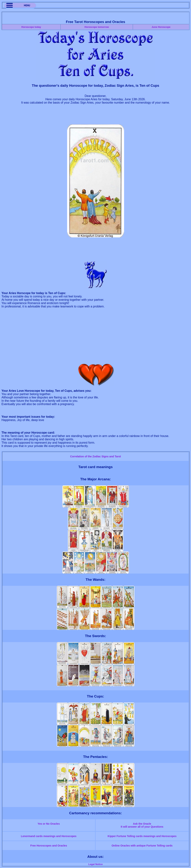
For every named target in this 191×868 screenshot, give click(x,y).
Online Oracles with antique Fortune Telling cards (142, 846)
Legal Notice (95, 864)
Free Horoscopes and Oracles (49, 846)
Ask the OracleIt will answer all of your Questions (142, 825)
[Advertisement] (96, 116)
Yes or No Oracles (49, 824)
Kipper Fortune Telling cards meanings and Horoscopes (142, 836)
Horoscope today (31, 27)
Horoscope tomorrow (97, 27)
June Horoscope (161, 27)
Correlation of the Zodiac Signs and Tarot (95, 456)
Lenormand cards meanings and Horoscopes (49, 836)
